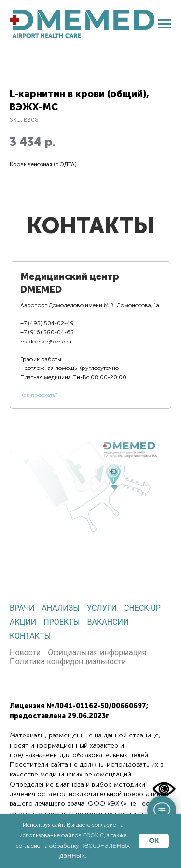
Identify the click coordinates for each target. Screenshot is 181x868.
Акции (23, 622)
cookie (94, 834)
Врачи (22, 608)
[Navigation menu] (165, 24)
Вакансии (108, 622)
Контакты (30, 636)
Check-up (142, 608)
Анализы (61, 608)
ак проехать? (41, 395)
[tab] (90, 335)
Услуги (102, 608)
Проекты (62, 622)
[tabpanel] (90, 480)
